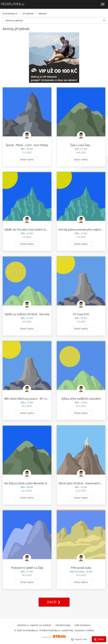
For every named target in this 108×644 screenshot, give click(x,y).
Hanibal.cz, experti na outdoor (34, 625)
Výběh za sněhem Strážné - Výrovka (27, 314)
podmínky (67, 630)
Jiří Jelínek (28, 14)
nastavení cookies (84, 630)
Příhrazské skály (81, 568)
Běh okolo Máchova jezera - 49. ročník (28, 399)
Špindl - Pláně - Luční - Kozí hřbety (27, 145)
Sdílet (99, 639)
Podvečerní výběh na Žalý (27, 568)
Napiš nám (79, 639)
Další (54, 602)
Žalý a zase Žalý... (81, 145)
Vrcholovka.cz (10, 14)
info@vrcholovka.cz (50, 630)
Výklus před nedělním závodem (81, 399)
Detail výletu (27, 159)
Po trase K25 (81, 314)
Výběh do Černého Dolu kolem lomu (27, 230)
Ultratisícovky (63, 625)
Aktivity (43, 14)
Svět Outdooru (83, 625)
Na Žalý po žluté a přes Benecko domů (28, 483)
